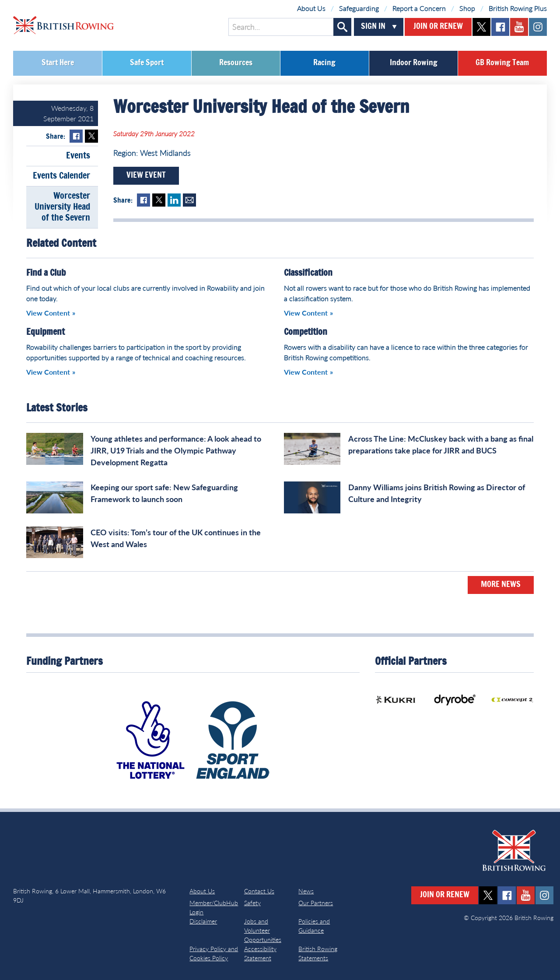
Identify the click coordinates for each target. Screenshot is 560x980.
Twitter (91, 136)
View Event (146, 176)
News (306, 891)
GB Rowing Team (502, 63)
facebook (500, 27)
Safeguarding (359, 8)
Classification (308, 273)
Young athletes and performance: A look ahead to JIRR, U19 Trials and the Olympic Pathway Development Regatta (176, 450)
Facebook (76, 136)
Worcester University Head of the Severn (62, 207)
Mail (189, 200)
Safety (252, 903)
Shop (467, 8)
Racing (324, 63)
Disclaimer (203, 921)
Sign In (373, 27)
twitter (481, 27)
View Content (48, 313)
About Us (311, 8)
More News (501, 585)
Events (78, 156)
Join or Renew (438, 27)
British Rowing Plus (518, 8)
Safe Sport (147, 63)
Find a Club (46, 273)
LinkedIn (174, 200)
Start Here (58, 63)
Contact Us (259, 891)
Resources (236, 63)
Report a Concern (419, 8)
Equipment (45, 332)
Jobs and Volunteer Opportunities (263, 930)
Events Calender (61, 176)
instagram (538, 27)
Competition (306, 332)
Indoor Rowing (414, 63)
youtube (519, 27)
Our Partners (316, 903)
